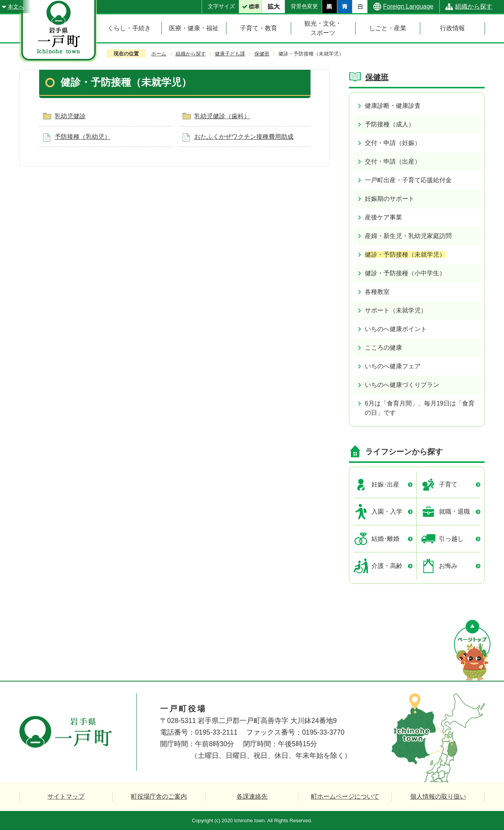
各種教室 (377, 292)
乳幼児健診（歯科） (222, 116)
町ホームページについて (345, 796)
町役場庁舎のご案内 (159, 796)
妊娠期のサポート (390, 199)
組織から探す (474, 6)
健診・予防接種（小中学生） (405, 273)
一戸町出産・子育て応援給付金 (408, 180)
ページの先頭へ (472, 650)
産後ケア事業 (383, 217)
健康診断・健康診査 (393, 106)
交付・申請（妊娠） (393, 143)
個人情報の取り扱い (438, 796)
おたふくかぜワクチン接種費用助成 (244, 137)
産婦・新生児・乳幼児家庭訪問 (408, 236)
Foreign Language (408, 6)
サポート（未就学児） (396, 310)
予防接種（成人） (390, 124)
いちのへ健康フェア (393, 366)
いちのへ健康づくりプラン (402, 385)
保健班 (262, 54)
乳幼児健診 (70, 116)
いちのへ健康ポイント (396, 329)
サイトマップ (66, 796)
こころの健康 (383, 348)
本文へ (16, 7)
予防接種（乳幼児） (83, 137)
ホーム (159, 54)
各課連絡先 (252, 796)
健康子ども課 (230, 54)
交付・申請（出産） (393, 161)
